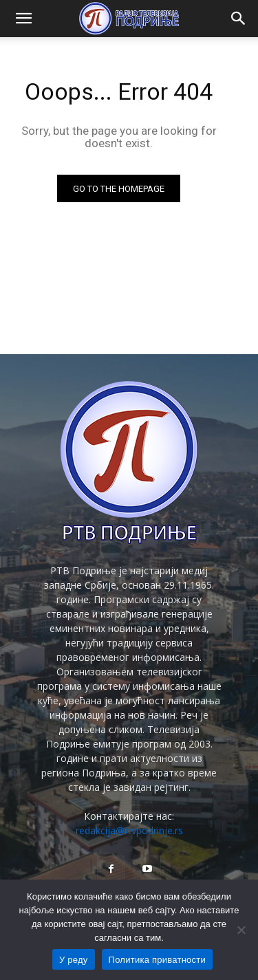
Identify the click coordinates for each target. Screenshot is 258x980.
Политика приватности (157, 960)
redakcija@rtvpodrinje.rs (129, 830)
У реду (74, 960)
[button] (23, 19)
